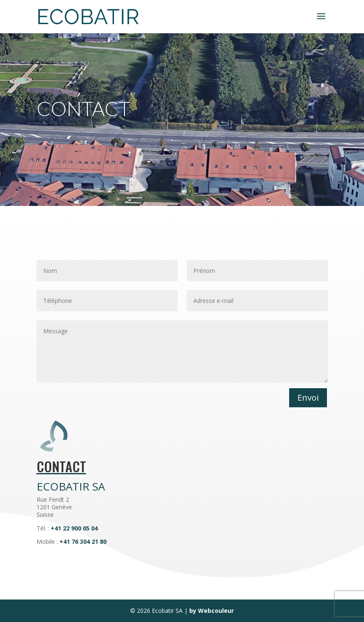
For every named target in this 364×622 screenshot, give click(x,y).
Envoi (308, 398)
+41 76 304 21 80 (83, 541)
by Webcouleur (212, 611)
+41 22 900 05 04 (74, 528)
